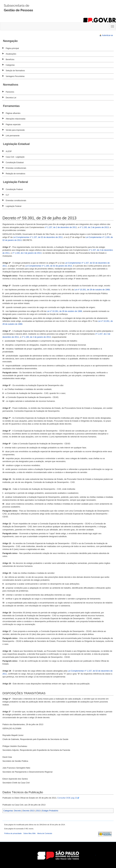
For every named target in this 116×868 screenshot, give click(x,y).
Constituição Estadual (15, 163)
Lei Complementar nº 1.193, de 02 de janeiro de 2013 (49, 266)
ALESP (9, 151)
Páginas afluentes (13, 113)
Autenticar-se (107, 35)
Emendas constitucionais (16, 168)
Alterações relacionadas (16, 119)
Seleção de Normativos (15, 71)
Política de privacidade (13, 833)
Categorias (10, 65)
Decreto (17, 811)
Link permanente (13, 136)
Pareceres (10, 92)
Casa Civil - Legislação (15, 157)
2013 (38, 811)
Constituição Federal (14, 189)
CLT (7, 195)
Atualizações (11, 54)
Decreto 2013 (28, 811)
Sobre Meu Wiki (30, 833)
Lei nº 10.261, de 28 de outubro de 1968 (92, 290)
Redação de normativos (15, 174)
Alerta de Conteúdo (45, 833)
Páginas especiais (13, 125)
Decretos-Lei (11, 98)
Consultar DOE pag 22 (67, 798)
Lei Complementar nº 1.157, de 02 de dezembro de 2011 (38, 237)
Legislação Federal (13, 206)
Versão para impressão (15, 130)
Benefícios (10, 59)
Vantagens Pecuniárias (15, 76)
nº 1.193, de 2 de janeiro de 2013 (94, 227)
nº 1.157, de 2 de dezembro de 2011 (61, 227)
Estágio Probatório (50, 811)
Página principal (12, 48)
